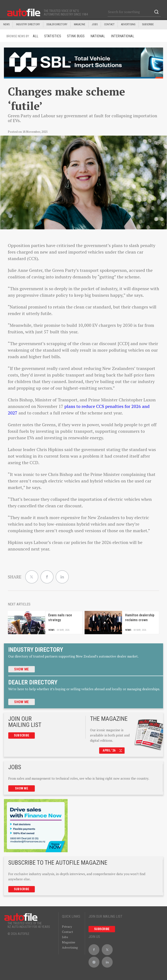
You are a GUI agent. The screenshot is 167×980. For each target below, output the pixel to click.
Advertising (128, 24)
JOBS (95, 24)
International (123, 36)
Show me (21, 669)
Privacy (67, 926)
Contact (109, 24)
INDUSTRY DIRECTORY (28, 24)
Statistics (53, 36)
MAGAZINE (80, 24)
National (98, 36)
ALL (36, 36)
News (6, 24)
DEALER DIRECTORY (57, 24)
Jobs (65, 937)
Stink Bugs (76, 36)
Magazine (69, 942)
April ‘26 (112, 750)
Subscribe (148, 24)
